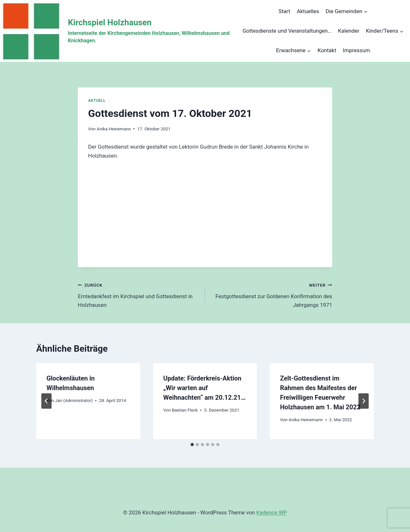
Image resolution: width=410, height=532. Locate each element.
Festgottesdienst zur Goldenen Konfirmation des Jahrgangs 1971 (271, 294)
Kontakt (327, 50)
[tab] (192, 445)
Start (284, 11)
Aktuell (97, 101)
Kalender (349, 31)
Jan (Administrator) (74, 400)
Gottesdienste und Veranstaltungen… (287, 31)
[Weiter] (364, 401)
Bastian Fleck (185, 410)
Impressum (357, 50)
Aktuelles (308, 11)
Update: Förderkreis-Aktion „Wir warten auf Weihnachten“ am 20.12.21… (205, 388)
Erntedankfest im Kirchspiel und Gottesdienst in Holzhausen (139, 294)
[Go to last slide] (46, 401)
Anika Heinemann (114, 129)
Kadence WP (272, 512)
